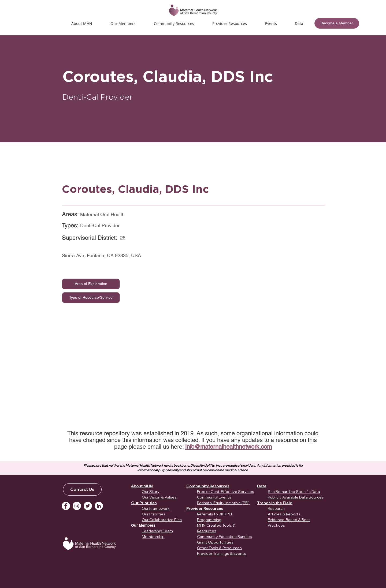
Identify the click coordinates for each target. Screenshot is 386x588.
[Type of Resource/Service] (91, 298)
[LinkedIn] (99, 506)
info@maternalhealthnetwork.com (229, 447)
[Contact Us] (82, 489)
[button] (271, 23)
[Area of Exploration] (91, 284)
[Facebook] (66, 506)
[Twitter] (88, 506)
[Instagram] (77, 506)
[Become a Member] (337, 23)
